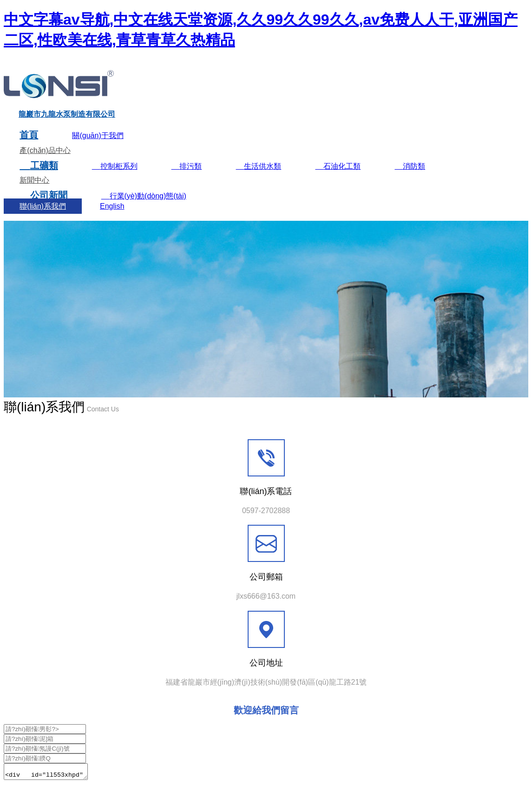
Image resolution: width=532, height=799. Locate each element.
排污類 (187, 177)
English (112, 217)
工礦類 (39, 176)
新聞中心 (34, 191)
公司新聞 (43, 206)
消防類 (410, 177)
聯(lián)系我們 (43, 217)
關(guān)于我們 (98, 146)
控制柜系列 (115, 177)
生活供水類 (259, 177)
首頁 (29, 145)
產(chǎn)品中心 (45, 161)
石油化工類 (338, 177)
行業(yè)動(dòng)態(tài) (144, 207)
